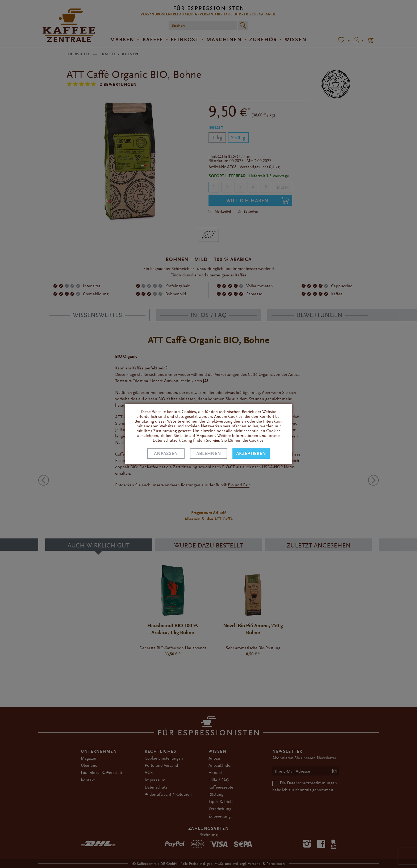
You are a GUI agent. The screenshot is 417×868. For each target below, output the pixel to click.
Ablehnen (209, 454)
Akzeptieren (251, 454)
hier (216, 440)
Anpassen (166, 454)
